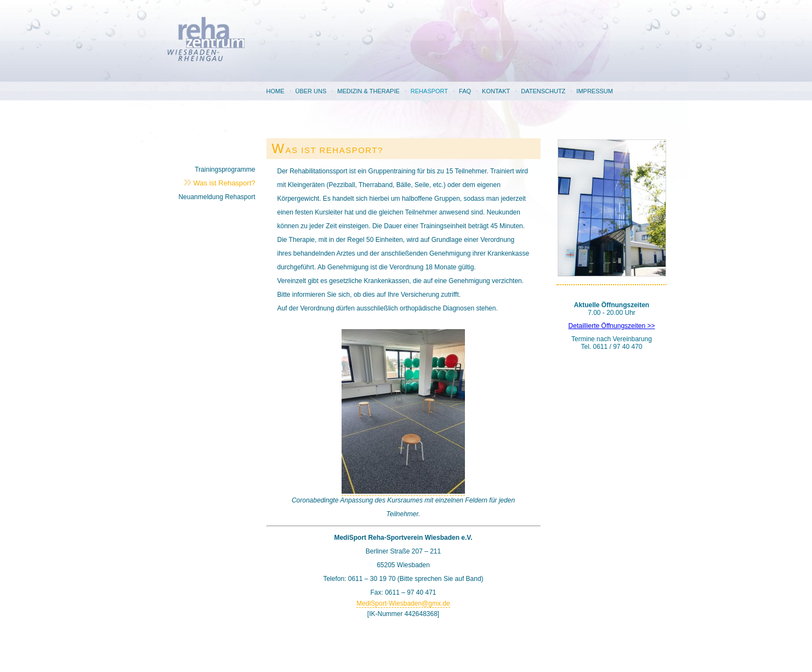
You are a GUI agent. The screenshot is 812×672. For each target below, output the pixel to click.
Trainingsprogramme (225, 170)
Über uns (311, 91)
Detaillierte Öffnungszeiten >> (612, 326)
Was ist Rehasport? (225, 183)
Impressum (595, 91)
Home (276, 91)
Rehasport (429, 91)
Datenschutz (543, 91)
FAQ (465, 91)
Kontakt (496, 91)
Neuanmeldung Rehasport (217, 197)
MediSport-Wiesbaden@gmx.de (403, 603)
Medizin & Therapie (368, 91)
